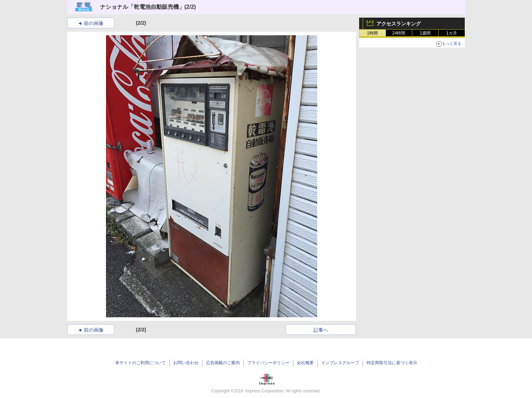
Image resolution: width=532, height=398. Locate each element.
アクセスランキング (399, 24)
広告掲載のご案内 (223, 363)
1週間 (425, 33)
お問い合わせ (186, 363)
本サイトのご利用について (140, 363)
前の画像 (94, 23)
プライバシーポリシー (268, 363)
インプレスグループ (340, 363)
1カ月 (452, 33)
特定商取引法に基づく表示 (392, 363)
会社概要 (305, 363)
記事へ (321, 330)
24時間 (399, 33)
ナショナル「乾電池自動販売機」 (142, 7)
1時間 (372, 33)
